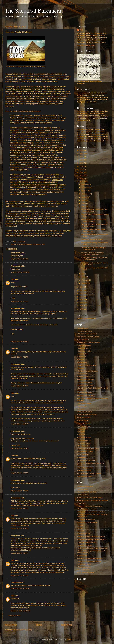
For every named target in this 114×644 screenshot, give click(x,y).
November (85, 188)
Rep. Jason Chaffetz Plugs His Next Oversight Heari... (94, 225)
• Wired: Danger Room (85, 468)
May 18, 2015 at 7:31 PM (20, 357)
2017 (82, 176)
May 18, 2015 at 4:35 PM (20, 301)
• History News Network (86, 379)
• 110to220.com (83, 328)
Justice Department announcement (27, 111)
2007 (82, 309)
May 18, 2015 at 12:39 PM (20, 272)
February (85, 280)
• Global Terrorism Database (87, 522)
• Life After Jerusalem (85, 393)
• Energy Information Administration (90, 506)
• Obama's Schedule (84, 545)
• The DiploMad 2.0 (84, 440)
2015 (82, 182)
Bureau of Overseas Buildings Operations (39, 74)
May (83, 206)
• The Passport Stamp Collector (88, 449)
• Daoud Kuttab (83, 354)
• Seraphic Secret (83, 423)
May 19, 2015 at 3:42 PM (20, 491)
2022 (82, 160)
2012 (82, 293)
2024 (82, 154)
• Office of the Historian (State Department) (92, 548)
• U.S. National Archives (86, 573)
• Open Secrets (83, 556)
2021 (82, 163)
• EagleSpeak (82, 362)
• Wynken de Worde (84, 471)
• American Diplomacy (85, 486)
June (84, 203)
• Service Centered (84, 426)
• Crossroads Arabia (84, 351)
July (83, 200)
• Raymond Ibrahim (84, 417)
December (85, 185)
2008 (82, 306)
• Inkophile (81, 531)
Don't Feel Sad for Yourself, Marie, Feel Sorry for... (93, 230)
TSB (12, 279)
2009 (82, 303)
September (86, 194)
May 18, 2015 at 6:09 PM (20, 341)
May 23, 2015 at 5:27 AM (20, 553)
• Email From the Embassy (87, 365)
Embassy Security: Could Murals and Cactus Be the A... (94, 210)
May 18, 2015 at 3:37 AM (20, 259)
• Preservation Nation (85, 412)
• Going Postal (82, 374)
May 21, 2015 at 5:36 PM (20, 508)
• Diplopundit (82, 357)
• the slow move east (85, 476)
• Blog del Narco (83, 340)
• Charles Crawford (84, 345)
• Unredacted (82, 457)
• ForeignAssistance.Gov (86, 519)
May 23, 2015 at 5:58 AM (20, 575)
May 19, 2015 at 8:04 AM (20, 386)
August (84, 197)
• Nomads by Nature (84, 403)
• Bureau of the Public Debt (87, 492)
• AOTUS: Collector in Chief (87, 334)
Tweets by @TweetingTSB (87, 319)
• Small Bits (81, 432)
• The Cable (81, 435)
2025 (82, 151)
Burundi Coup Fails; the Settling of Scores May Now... (93, 249)
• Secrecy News (83, 420)
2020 (82, 166)
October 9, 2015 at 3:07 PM (21, 611)
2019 (82, 169)
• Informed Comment (85, 382)
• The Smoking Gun (84, 567)
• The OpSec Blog (84, 446)
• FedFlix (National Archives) (87, 509)
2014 (82, 287)
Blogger (70, 639)
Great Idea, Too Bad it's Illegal (92, 239)
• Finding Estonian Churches (87, 371)
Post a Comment (14, 616)
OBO (43, 244)
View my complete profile (86, 45)
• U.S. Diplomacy (83, 454)
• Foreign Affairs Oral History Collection (91, 512)
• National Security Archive (87, 542)
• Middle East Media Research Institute (91, 537)
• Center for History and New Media (90, 498)
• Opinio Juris (82, 406)
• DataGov (81, 503)
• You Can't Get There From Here (89, 474)
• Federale (81, 368)
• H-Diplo (80, 525)
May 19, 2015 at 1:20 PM (20, 448)
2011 (82, 296)
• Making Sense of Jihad (86, 396)
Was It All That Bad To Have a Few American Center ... (94, 220)
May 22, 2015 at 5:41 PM (20, 528)
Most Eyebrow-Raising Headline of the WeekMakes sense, (95, 259)
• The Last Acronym (84, 443)
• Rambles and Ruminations (87, 415)
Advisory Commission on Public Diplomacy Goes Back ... (92, 254)
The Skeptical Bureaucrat (34, 11)
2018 (82, 172)
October (85, 191)
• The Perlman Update (85, 452)
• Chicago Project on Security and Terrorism (93, 501)
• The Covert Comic (84, 564)
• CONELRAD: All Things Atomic (89, 342)
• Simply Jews (82, 429)
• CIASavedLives (83, 495)
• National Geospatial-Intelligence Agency (92, 539)
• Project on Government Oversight (90, 558)
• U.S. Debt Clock (83, 570)
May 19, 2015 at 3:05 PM (20, 473)
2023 (82, 157)
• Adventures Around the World (88, 337)
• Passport (81, 409)
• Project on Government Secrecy (89, 561)
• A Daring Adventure (85, 331)
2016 (82, 179)
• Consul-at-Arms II (84, 348)
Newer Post (11, 625)
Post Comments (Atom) (24, 630)
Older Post (67, 625)
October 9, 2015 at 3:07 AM (20, 589)
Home (39, 625)
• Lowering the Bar (84, 534)
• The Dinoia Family (84, 437)
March (84, 277)
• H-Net (80, 528)
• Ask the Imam (83, 489)
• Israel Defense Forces (86, 385)
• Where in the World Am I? (87, 460)
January (85, 283)
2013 (82, 290)
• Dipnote (80, 360)
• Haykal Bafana (83, 377)
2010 (82, 300)
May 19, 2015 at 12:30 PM (20, 424)
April (83, 274)
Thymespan (15, 582)
